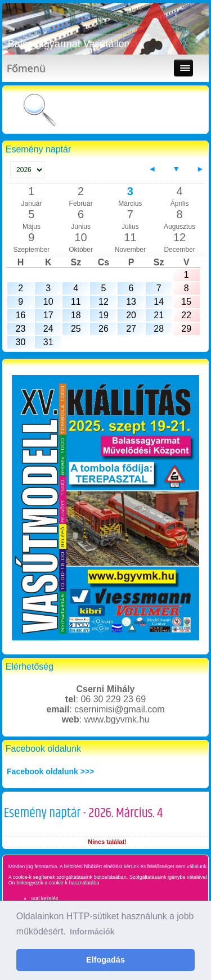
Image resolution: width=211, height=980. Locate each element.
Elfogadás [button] (105, 960)
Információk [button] (92, 932)
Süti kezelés (45, 898)
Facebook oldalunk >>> (50, 771)
